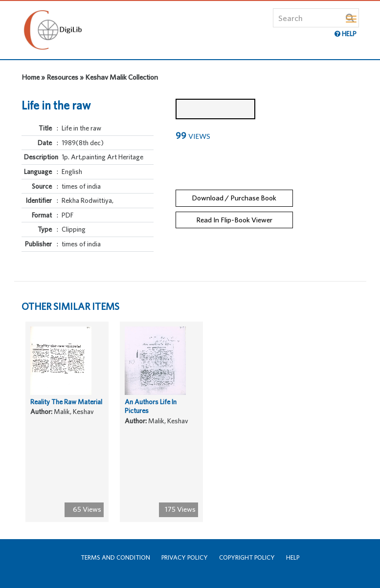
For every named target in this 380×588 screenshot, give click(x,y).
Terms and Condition (115, 557)
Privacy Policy (185, 557)
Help (293, 557)
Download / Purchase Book (234, 198)
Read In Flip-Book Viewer (234, 220)
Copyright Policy (247, 557)
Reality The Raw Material (66, 402)
